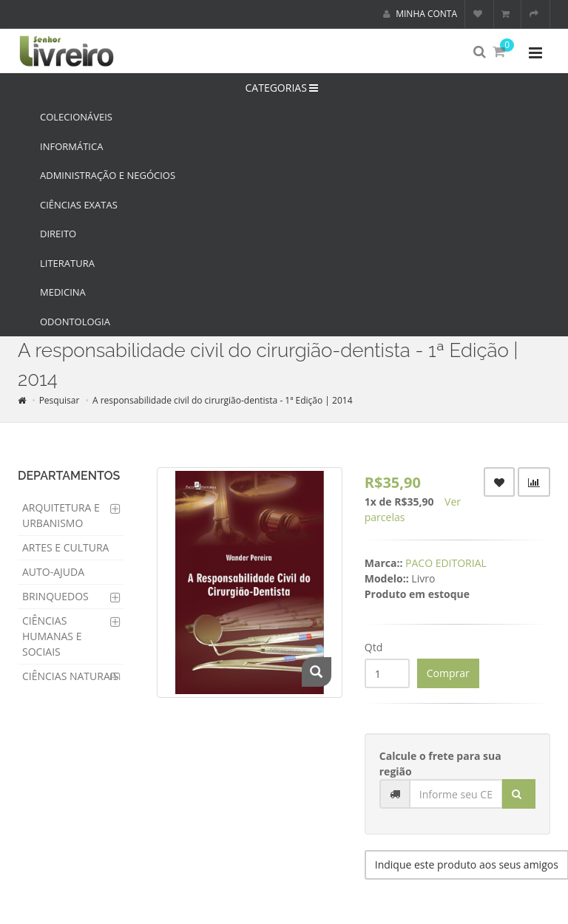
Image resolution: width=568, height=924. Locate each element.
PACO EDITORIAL (446, 563)
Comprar (448, 673)
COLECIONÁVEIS (76, 117)
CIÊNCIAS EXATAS (79, 205)
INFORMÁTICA (71, 146)
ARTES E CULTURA (65, 547)
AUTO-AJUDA (53, 572)
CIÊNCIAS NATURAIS (70, 676)
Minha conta (420, 14)
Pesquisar (60, 400)
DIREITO (58, 234)
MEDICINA (63, 292)
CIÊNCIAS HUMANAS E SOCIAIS (52, 636)
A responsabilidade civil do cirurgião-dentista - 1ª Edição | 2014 (223, 400)
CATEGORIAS (284, 88)
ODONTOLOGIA (75, 322)
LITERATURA (67, 263)
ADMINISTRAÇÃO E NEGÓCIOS (108, 175)
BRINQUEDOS (55, 596)
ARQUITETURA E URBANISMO (61, 515)
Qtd (373, 647)
